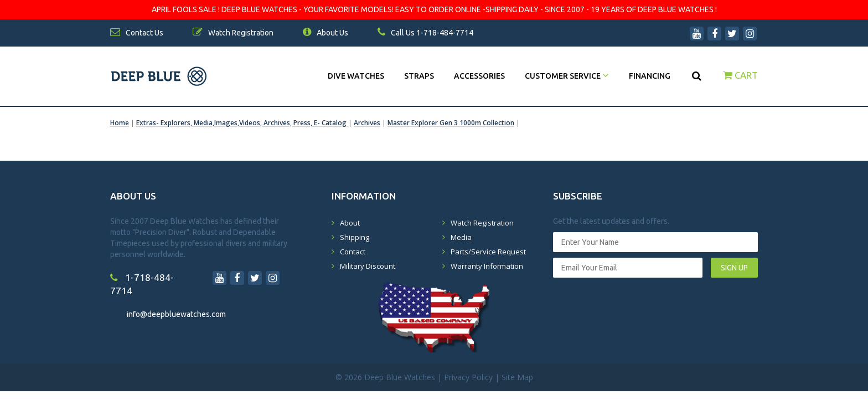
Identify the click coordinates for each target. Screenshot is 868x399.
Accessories (479, 76)
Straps (419, 76)
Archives (367, 123)
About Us (325, 33)
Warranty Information (487, 266)
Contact (353, 252)
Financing (650, 76)
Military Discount (368, 266)
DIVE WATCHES (356, 76)
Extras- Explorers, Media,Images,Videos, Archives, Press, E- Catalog (242, 123)
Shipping (355, 237)
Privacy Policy (468, 377)
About (350, 223)
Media (461, 237)
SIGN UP (734, 268)
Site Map (517, 377)
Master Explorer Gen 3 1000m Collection (451, 123)
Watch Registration (482, 223)
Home (120, 123)
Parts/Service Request (488, 252)
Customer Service (567, 76)
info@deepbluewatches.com (176, 314)
